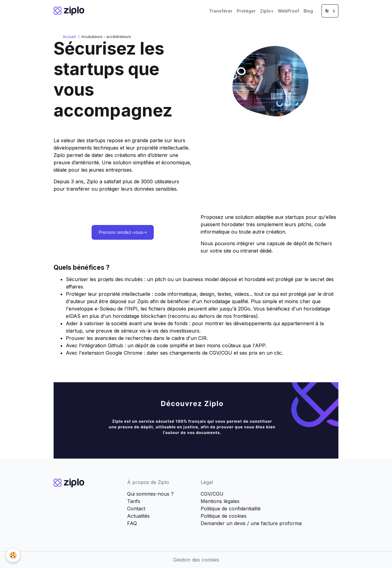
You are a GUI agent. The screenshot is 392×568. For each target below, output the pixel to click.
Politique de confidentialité (231, 509)
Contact (136, 509)
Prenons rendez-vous (123, 233)
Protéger (246, 11)
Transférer (221, 11)
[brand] (70, 11)
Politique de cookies (224, 516)
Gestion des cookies (196, 560)
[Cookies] (13, 555)
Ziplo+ (267, 11)
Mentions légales (220, 501)
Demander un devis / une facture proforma (251, 523)
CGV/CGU (212, 494)
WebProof (288, 11)
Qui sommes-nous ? (150, 494)
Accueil (69, 37)
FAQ (132, 523)
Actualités (138, 516)
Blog (308, 11)
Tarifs (134, 501)
